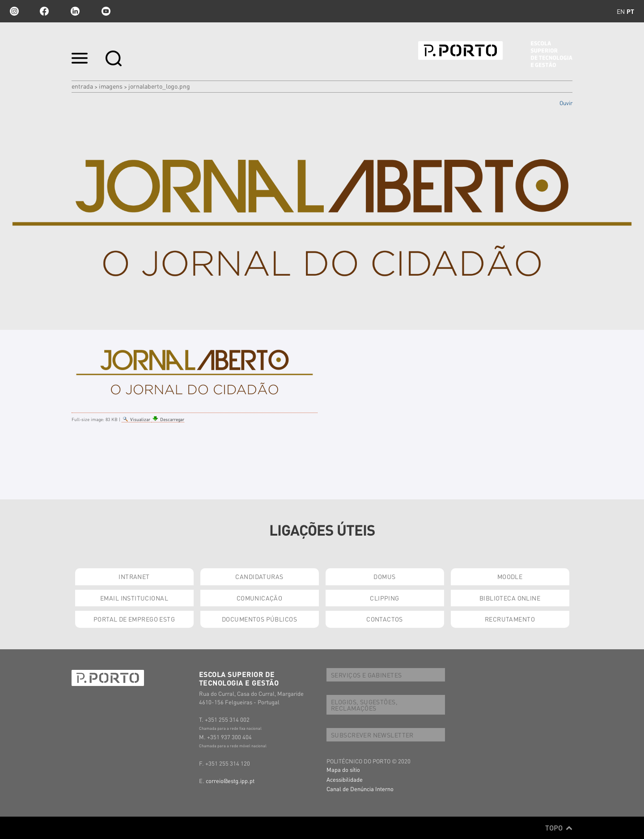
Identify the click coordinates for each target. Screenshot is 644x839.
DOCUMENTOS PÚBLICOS (259, 619)
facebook (44, 11)
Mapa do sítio (343, 769)
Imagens (111, 86)
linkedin (75, 11)
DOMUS (384, 576)
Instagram (13, 11)
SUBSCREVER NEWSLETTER (372, 735)
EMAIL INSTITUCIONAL (134, 598)
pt (630, 11)
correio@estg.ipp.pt (230, 781)
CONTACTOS (385, 619)
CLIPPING (384, 598)
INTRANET (134, 576)
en (621, 11)
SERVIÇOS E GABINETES (366, 675)
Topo (559, 828)
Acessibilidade (345, 779)
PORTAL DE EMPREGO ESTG (134, 619)
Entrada (82, 86)
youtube (106, 11)
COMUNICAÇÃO (260, 598)
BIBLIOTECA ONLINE (510, 598)
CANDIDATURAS (259, 576)
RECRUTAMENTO (510, 619)
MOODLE (510, 576)
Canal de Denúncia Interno (360, 789)
